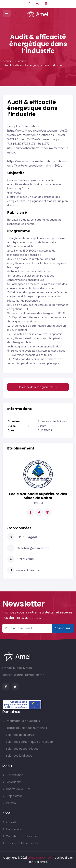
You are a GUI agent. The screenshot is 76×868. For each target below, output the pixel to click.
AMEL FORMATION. (40, 858)
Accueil (7, 61)
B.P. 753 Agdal (26, 537)
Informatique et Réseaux (21, 721)
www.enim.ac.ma (28, 570)
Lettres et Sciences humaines (25, 728)
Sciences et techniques (20, 749)
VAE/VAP (10, 803)
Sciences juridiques (17, 756)
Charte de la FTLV (16, 789)
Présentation (13, 775)
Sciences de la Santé (19, 735)
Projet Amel (12, 796)
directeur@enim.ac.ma (33, 548)
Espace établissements (20, 843)
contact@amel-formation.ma (23, 675)
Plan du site (12, 829)
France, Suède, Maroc (17, 668)
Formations (20, 61)
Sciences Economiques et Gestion (28, 742)
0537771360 (25, 559)
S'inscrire (63, 628)
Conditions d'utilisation (20, 836)
